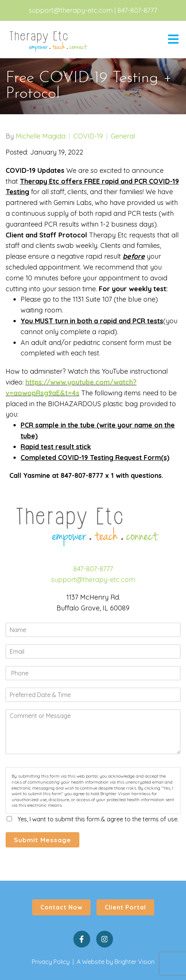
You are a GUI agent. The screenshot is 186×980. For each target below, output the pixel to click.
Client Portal (125, 907)
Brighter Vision (135, 962)
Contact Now (61, 907)
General (123, 136)
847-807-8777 (137, 10)
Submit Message (42, 840)
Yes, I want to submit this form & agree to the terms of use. (98, 819)
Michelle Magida (41, 136)
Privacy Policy (51, 962)
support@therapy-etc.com (71, 10)
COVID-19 (88, 136)
